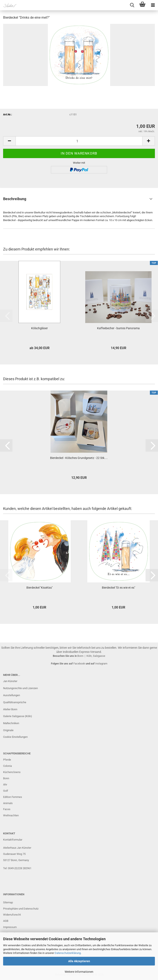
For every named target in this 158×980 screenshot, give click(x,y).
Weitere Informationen (79, 972)
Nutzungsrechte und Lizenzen (20, 688)
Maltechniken (11, 723)
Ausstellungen (12, 695)
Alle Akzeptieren (79, 961)
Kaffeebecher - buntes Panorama (118, 328)
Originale (8, 730)
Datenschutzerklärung (68, 953)
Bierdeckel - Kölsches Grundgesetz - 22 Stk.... (79, 458)
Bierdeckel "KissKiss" (39, 588)
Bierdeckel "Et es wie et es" (118, 588)
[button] (9, 141)
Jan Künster (10, 681)
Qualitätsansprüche (15, 702)
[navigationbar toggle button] (153, 5)
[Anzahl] (79, 141)
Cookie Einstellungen (15, 737)
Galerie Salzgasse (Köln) (18, 716)
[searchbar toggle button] (132, 5)
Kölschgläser (39, 328)
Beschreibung (15, 199)
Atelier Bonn (10, 709)
